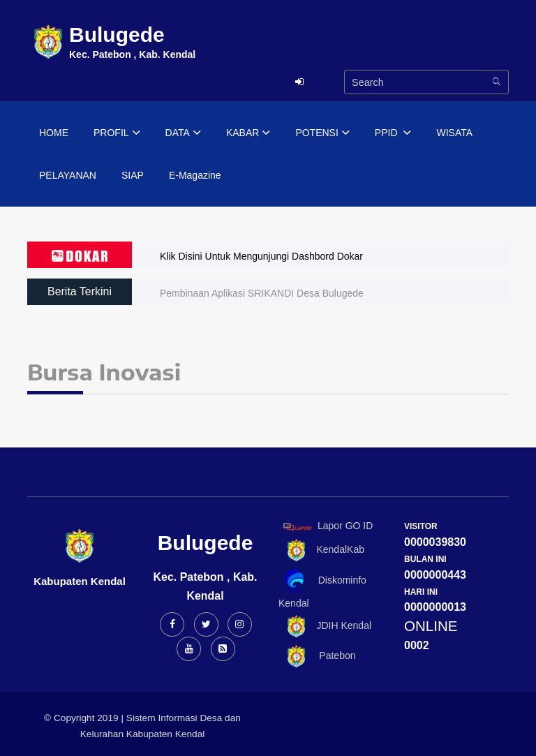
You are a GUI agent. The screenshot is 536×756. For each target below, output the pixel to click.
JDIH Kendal (325, 627)
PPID (393, 133)
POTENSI (322, 133)
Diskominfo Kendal (322, 589)
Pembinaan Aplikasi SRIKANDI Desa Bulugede (262, 293)
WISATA (454, 133)
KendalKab (321, 550)
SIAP (133, 175)
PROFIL (117, 133)
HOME (54, 133)
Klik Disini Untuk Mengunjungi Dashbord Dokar (261, 256)
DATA (183, 133)
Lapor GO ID (327, 526)
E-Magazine (195, 175)
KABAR (248, 133)
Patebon (317, 657)
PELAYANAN (68, 175)
